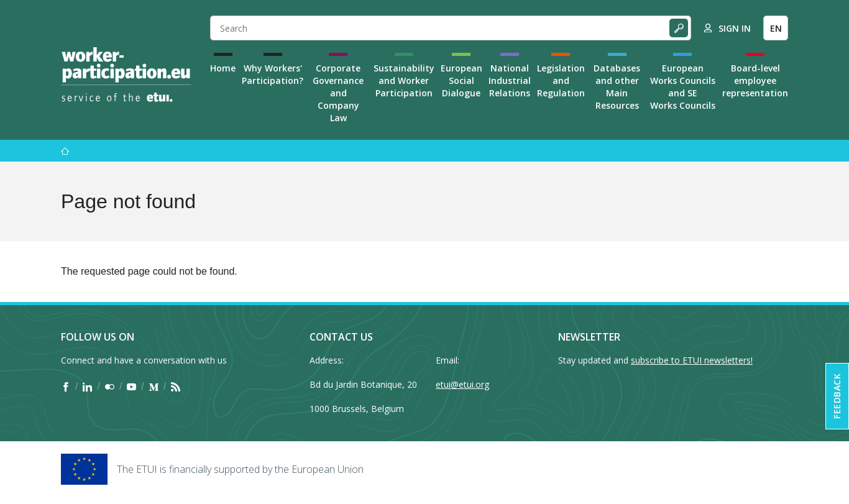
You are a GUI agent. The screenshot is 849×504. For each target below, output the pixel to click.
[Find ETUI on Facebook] (66, 387)
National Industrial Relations (510, 80)
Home (223, 68)
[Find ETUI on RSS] (176, 387)
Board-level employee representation (755, 80)
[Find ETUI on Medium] (154, 387)
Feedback (837, 396)
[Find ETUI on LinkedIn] (87, 387)
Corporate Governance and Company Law (338, 93)
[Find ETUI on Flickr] (110, 387)
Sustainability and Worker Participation (404, 80)
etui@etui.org (462, 384)
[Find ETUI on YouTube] (131, 387)
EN (776, 28)
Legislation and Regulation (561, 80)
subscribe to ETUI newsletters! (692, 360)
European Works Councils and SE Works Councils (683, 87)
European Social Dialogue (461, 80)
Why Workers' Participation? (273, 74)
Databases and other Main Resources (617, 87)
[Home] (126, 75)
